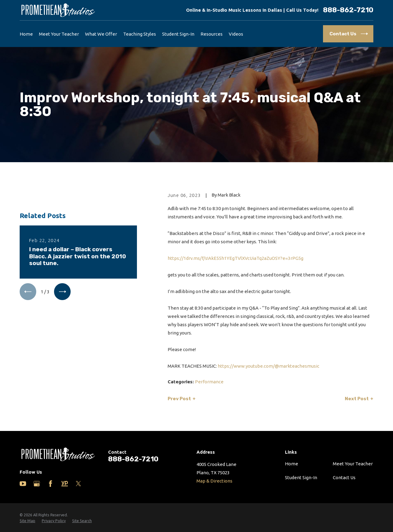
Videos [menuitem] (236, 34)
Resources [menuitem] (212, 34)
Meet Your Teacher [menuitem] (59, 34)
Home (292, 464)
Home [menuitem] (26, 34)
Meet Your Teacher (353, 464)
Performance (209, 382)
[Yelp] (65, 484)
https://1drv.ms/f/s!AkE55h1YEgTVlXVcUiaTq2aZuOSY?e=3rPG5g (235, 258)
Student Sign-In (301, 477)
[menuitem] (27, 521)
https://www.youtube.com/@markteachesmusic (268, 366)
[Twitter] (78, 484)
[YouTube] (23, 484)
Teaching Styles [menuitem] (140, 34)
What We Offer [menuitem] (101, 34)
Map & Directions (214, 481)
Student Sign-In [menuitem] (178, 34)
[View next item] (62, 358)
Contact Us (344, 477)
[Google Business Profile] (37, 484)
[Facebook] (51, 484)
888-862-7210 (348, 10)
